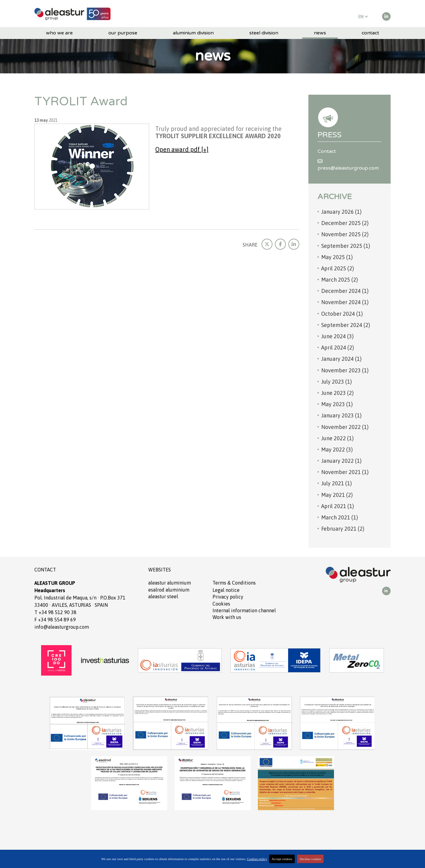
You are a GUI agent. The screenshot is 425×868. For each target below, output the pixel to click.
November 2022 (345, 427)
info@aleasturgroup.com (62, 627)
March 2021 (340, 517)
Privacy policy (228, 597)
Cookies (221, 604)
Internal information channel (244, 610)
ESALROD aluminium (169, 590)
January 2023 (341, 415)
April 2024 (338, 348)
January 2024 (341, 359)
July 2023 (337, 382)
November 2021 (345, 472)
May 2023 (337, 404)
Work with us (227, 617)
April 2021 (338, 506)
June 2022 (337, 438)
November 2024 (345, 302)
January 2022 (341, 461)
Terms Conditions (234, 583)
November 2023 (345, 370)
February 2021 (343, 529)
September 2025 (346, 246)
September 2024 (346, 325)
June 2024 (337, 336)
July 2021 (337, 483)
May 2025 (337, 257)
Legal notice (226, 590)
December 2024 (345, 291)
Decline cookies (311, 859)
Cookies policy (257, 859)
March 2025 (340, 280)
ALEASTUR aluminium (170, 583)
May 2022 (337, 450)
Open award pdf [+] (182, 149)
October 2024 (342, 314)
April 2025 (338, 268)
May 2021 (337, 495)
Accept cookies (282, 859)
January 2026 (341, 212)
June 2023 (337, 393)
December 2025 (345, 223)
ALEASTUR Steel (163, 596)
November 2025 (345, 234)
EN (363, 17)
